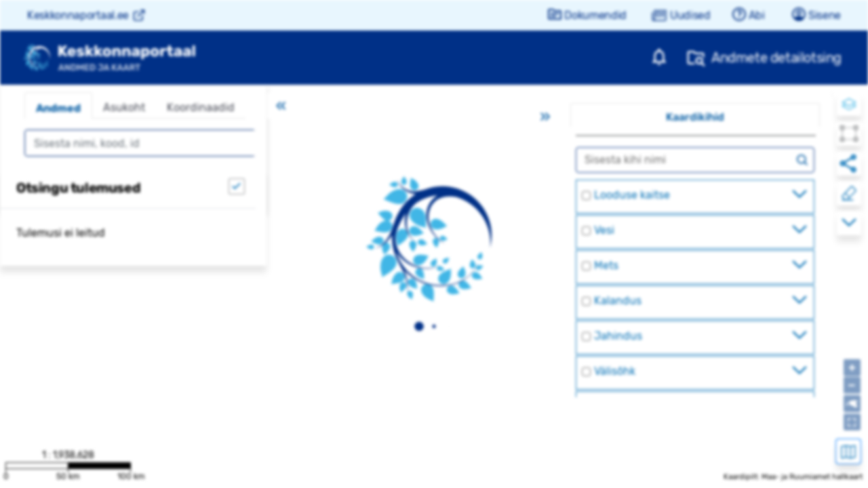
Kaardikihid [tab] (695, 117)
